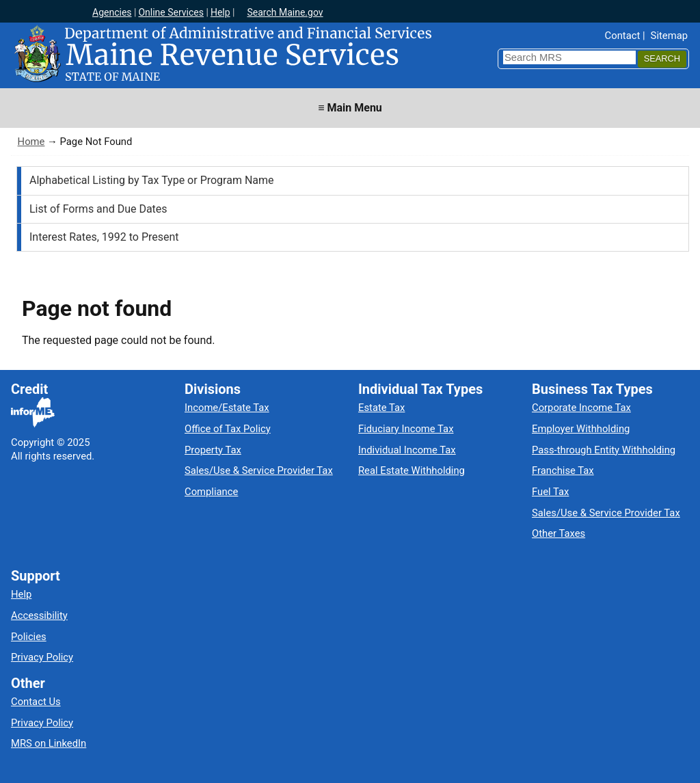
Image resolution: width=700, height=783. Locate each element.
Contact (623, 36)
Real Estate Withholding (412, 470)
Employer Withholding (581, 429)
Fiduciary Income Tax (406, 429)
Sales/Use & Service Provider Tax (259, 470)
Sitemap (669, 36)
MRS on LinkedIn (49, 743)
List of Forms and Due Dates (98, 209)
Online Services (171, 12)
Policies (29, 637)
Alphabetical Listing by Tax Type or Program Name (152, 180)
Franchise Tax (563, 470)
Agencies (112, 12)
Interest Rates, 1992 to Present (104, 237)
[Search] (662, 59)
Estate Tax (381, 408)
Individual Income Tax (407, 450)
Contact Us (36, 702)
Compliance (211, 492)
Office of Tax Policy (228, 429)
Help (220, 12)
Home (31, 142)
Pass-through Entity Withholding (604, 450)
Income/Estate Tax (227, 408)
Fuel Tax (550, 492)
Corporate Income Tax (581, 408)
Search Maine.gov (285, 12)
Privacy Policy (42, 657)
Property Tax (213, 450)
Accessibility (39, 615)
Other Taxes (558, 533)
